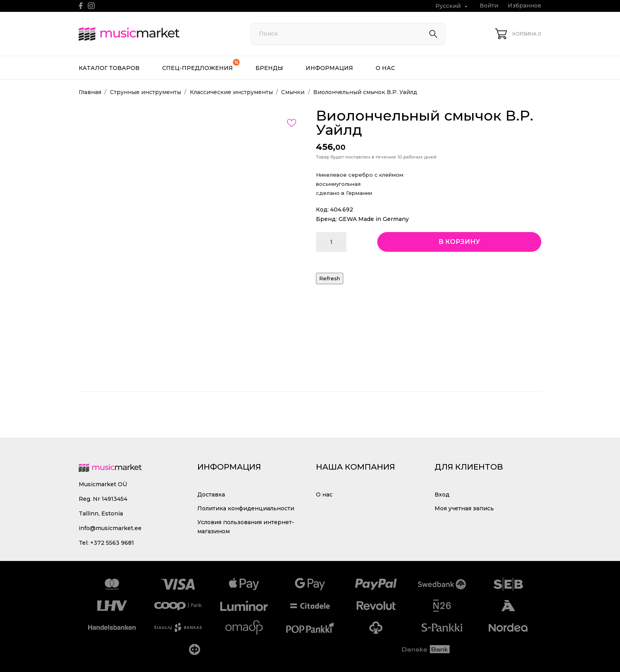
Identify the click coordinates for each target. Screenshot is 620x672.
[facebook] (81, 6)
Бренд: (326, 219)
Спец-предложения (201, 65)
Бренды (269, 68)
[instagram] (91, 6)
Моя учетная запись (464, 508)
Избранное (525, 6)
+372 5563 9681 (112, 543)
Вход (442, 495)
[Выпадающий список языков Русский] (452, 6)
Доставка (211, 495)
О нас (385, 68)
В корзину (459, 242)
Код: (322, 210)
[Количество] (331, 242)
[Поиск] (348, 34)
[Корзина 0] (518, 34)
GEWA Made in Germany (374, 219)
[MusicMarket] (156, 34)
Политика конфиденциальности (246, 508)
